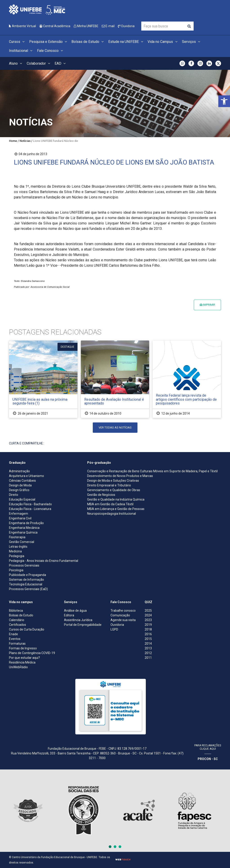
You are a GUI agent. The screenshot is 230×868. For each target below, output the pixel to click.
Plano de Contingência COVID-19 (32, 653)
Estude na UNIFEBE (126, 42)
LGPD (114, 629)
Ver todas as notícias (115, 427)
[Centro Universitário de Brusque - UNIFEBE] (37, 9)
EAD (61, 63)
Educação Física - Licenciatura (30, 509)
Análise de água (75, 611)
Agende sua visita (123, 620)
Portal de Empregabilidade (83, 625)
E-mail (108, 26)
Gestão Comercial (22, 542)
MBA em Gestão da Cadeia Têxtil (110, 504)
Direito (14, 495)
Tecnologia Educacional (26, 584)
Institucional (21, 51)
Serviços (192, 42)
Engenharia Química (23, 532)
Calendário (17, 620)
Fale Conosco (51, 51)
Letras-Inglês (18, 547)
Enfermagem (19, 514)
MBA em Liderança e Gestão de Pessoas (116, 509)
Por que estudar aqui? (24, 658)
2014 (148, 644)
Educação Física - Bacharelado (30, 504)
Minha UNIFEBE (86, 26)
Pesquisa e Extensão (49, 42)
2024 (148, 615)
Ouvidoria (126, 26)
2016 (148, 634)
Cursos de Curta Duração (27, 629)
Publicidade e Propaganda (28, 575)
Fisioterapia (17, 537)
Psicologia (16, 570)
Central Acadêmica (55, 26)
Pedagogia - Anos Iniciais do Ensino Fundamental (44, 561)
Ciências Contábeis (22, 481)
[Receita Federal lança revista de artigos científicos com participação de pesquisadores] (187, 379)
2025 (148, 611)
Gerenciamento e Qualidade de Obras (114, 490)
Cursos (17, 42)
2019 (148, 625)
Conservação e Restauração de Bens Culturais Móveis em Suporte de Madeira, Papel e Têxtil (152, 471)
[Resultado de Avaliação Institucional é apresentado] (115, 379)
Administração (19, 471)
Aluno (16, 63)
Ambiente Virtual (22, 26)
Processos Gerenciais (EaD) (28, 589)
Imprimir (207, 305)
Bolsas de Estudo (88, 42)
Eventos (15, 639)
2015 (148, 639)
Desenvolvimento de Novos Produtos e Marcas (120, 476)
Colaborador (39, 63)
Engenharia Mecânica (24, 528)
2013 (148, 648)
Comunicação (120, 615)
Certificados (18, 625)
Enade (13, 634)
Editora (69, 615)
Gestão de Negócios (101, 495)
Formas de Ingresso (23, 648)
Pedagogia (17, 556)
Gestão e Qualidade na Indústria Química (116, 499)
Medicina (15, 551)
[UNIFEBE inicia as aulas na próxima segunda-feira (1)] (43, 379)
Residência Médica (22, 662)
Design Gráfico (19, 490)
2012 (148, 653)
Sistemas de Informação (27, 580)
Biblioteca (16, 611)
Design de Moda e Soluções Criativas (113, 481)
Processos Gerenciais (24, 565)
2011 (148, 658)
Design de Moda (20, 485)
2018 (148, 629)
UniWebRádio (18, 667)
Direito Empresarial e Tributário (109, 485)
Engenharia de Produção (26, 523)
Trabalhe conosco (123, 611)
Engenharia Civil (20, 518)
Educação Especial (22, 499)
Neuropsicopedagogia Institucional (112, 514)
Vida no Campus (163, 42)
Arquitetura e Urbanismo (27, 476)
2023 (148, 620)
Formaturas (17, 644)
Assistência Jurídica (78, 620)
